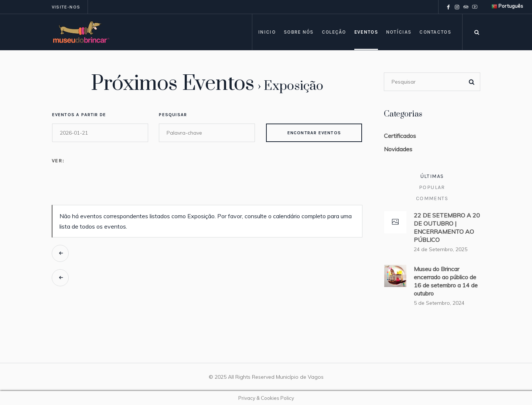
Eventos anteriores (60, 253)
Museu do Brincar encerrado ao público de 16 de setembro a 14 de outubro (446, 281)
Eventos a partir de (79, 115)
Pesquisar (173, 115)
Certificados (400, 136)
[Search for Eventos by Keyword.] (207, 133)
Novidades (398, 149)
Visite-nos (66, 7)
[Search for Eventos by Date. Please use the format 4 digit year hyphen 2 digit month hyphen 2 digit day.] (100, 133)
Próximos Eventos (173, 84)
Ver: (58, 161)
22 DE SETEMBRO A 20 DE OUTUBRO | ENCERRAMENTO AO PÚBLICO (447, 227)
